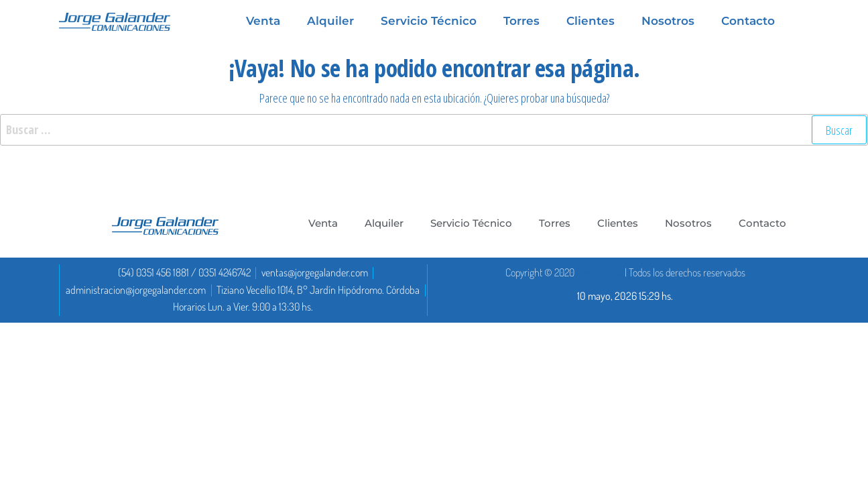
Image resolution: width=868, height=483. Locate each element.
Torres (521, 21)
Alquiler (330, 21)
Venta (263, 21)
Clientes (591, 21)
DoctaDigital (600, 272)
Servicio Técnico (429, 21)
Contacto (748, 21)
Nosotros (668, 21)
